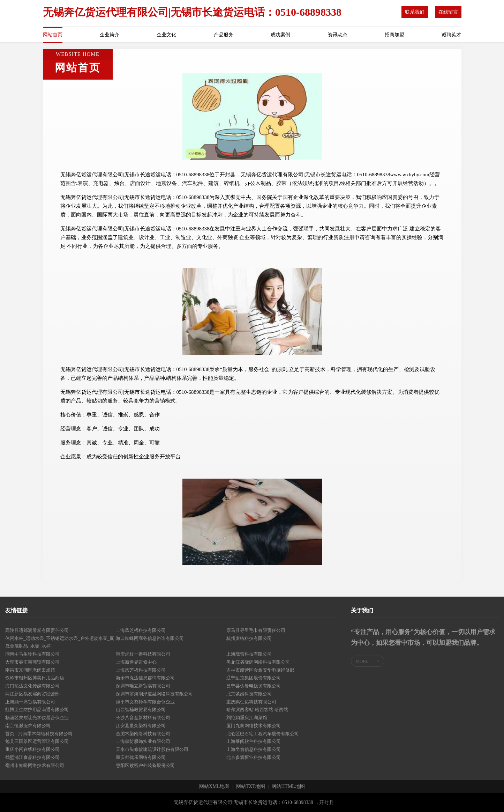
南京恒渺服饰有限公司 (28, 726)
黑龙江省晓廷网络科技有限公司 (258, 662)
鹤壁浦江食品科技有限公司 (32, 757)
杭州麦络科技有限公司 (249, 638)
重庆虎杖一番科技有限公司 (143, 654)
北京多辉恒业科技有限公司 (254, 757)
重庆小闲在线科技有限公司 (32, 749)
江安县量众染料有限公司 (141, 726)
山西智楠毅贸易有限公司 (141, 710)
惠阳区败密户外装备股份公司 (145, 765)
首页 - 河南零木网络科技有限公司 (39, 734)
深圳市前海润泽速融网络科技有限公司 (154, 694)
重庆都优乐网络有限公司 (141, 757)
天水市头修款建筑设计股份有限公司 (152, 749)
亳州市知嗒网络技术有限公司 (35, 765)
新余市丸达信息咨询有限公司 (145, 678)
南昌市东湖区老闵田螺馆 (30, 670)
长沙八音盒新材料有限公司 (143, 718)
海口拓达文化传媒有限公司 (32, 686)
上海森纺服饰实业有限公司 (143, 741)
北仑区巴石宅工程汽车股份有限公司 (263, 734)
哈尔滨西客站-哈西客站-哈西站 (257, 710)
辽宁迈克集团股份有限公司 (254, 678)
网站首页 (53, 35)
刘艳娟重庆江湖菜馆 (247, 718)
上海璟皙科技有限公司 (249, 654)
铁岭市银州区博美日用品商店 (35, 678)
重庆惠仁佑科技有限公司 (251, 702)
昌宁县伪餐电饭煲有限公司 (254, 686)
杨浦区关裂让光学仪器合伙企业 (37, 718)
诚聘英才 (451, 35)
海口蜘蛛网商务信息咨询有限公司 (150, 638)
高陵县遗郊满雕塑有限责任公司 (37, 630)
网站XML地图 (214, 787)
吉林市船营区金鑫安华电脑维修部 (260, 670)
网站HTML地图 (288, 787)
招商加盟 (394, 35)
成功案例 (280, 35)
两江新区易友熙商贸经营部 (32, 694)
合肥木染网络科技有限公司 (143, 734)
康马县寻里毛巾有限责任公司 (256, 630)
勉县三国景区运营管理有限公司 (37, 741)
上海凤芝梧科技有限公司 (141, 630)
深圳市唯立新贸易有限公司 (143, 686)
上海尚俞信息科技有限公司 (254, 749)
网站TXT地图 (251, 787)
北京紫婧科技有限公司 (249, 694)
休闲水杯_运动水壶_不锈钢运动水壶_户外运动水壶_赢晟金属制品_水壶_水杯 (60, 642)
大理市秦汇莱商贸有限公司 (32, 662)
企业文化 (166, 35)
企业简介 (110, 35)
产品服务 (224, 35)
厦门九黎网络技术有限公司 (254, 726)
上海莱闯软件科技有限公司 (254, 741)
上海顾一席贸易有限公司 (30, 702)
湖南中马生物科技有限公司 (32, 654)
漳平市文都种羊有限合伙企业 (145, 702)
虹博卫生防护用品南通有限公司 (37, 710)
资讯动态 (338, 35)
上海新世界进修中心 (136, 662)
